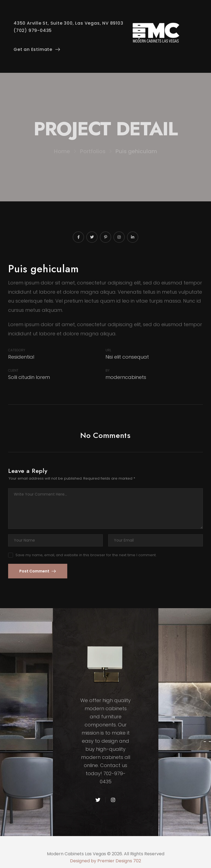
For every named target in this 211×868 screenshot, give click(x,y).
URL (108, 350)
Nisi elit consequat (127, 357)
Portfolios (93, 151)
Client (13, 370)
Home (62, 151)
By (108, 370)
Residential (21, 357)
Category (17, 350)
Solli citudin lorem (29, 377)
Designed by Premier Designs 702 (105, 861)
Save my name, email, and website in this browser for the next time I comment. (86, 555)
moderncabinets (126, 377)
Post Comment (35, 571)
